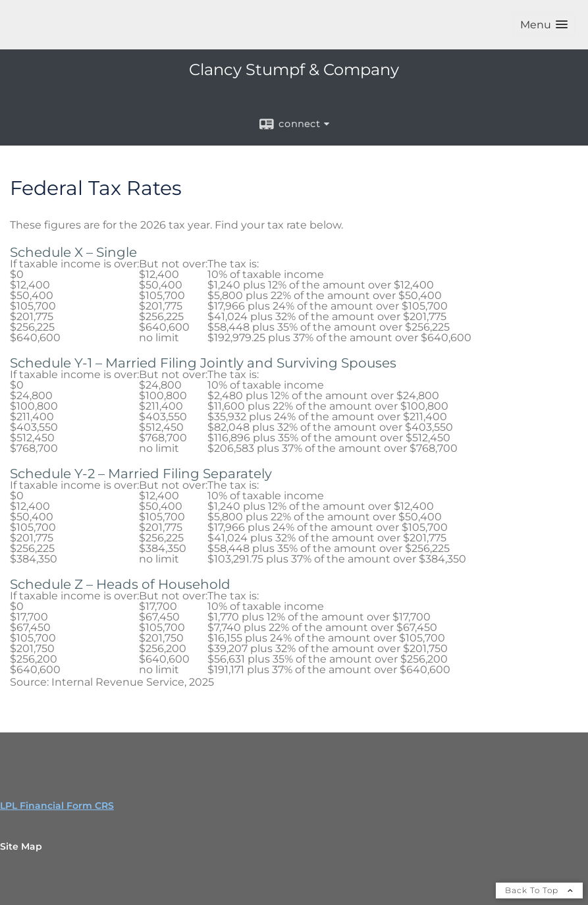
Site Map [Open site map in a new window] (21, 846)
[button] (544, 25)
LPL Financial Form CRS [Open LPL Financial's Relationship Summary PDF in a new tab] (57, 806)
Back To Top (539, 890)
